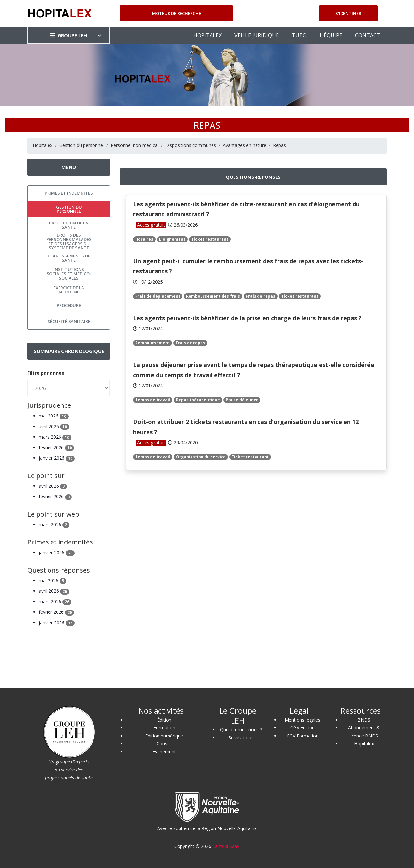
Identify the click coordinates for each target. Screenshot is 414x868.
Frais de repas (261, 296)
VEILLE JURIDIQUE (257, 35)
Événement (164, 752)
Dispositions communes (191, 145)
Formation (164, 728)
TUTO (299, 35)
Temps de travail (153, 400)
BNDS (364, 720)
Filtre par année (46, 373)
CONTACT (368, 35)
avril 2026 (54, 426)
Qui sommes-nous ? (241, 730)
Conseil (164, 743)
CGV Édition (303, 728)
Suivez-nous (241, 738)
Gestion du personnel (82, 145)
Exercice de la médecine (69, 290)
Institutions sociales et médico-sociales (69, 274)
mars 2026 (55, 437)
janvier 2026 (57, 458)
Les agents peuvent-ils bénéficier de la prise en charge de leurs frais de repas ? (247, 318)
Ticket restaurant (210, 239)
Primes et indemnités (69, 193)
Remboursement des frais (213, 296)
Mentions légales (302, 720)
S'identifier (348, 13)
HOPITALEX (207, 35)
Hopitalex (43, 145)
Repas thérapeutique (198, 400)
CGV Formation (303, 736)
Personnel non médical (135, 145)
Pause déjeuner (242, 400)
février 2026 (56, 447)
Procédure (69, 305)
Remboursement (153, 343)
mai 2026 (54, 416)
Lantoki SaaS (226, 846)
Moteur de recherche (176, 13)
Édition (164, 720)
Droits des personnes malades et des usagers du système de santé (69, 242)
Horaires (144, 239)
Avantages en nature (245, 145)
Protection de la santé (69, 225)
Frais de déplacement (158, 296)
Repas (279, 145)
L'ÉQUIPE (331, 35)
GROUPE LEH (69, 35)
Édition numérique (164, 736)
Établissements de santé (69, 258)
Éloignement (172, 239)
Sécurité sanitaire (69, 321)
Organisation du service (201, 457)
